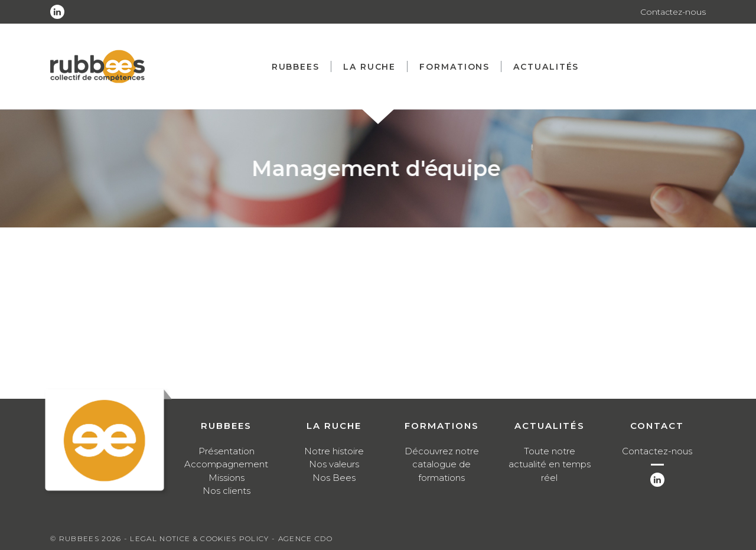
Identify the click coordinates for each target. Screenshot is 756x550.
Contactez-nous (673, 12)
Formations (454, 67)
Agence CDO (305, 538)
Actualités (546, 67)
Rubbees (296, 67)
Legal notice (160, 538)
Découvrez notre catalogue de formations (442, 464)
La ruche (369, 67)
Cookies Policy (234, 538)
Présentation (227, 451)
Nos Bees (334, 478)
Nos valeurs (334, 464)
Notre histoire (334, 451)
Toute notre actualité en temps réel (550, 464)
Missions (227, 478)
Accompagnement (226, 464)
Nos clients (227, 491)
